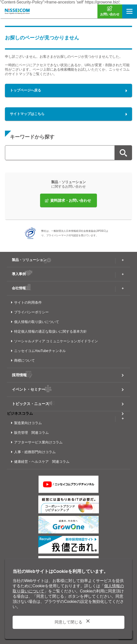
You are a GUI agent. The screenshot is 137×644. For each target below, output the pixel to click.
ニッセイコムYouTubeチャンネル (40, 351)
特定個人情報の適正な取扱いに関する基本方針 (50, 331)
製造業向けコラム (28, 423)
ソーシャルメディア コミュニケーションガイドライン (56, 341)
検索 (123, 153)
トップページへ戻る (25, 90)
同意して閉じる (68, 622)
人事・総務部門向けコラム (35, 452)
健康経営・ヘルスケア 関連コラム (42, 462)
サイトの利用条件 (28, 302)
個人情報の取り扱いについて (37, 322)
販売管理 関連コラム (31, 433)
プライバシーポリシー (31, 312)
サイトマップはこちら (27, 114)
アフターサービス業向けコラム (38, 442)
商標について (24, 360)
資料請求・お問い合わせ (71, 200)
